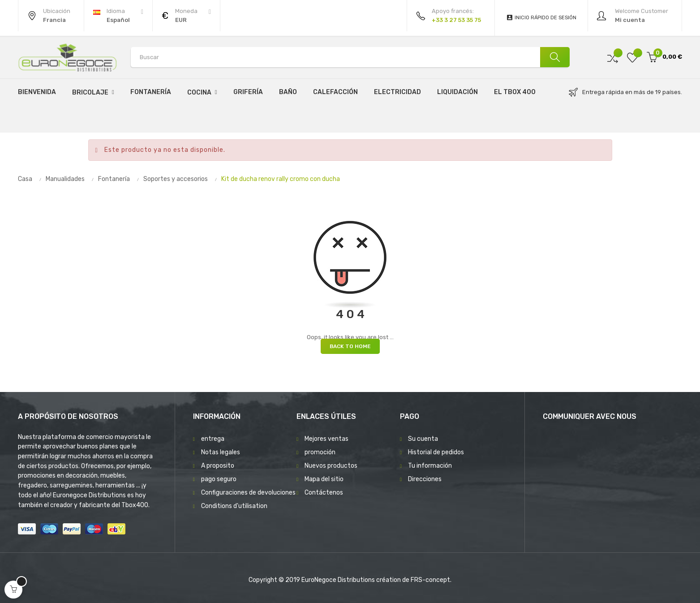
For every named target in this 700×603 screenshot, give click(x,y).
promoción (320, 452)
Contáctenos (324, 493)
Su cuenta (423, 439)
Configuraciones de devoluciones (248, 493)
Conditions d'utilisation (234, 506)
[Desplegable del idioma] (118, 16)
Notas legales (221, 452)
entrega (213, 439)
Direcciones (425, 479)
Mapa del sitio (324, 479)
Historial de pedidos (436, 452)
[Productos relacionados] (186, 16)
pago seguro (219, 479)
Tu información (430, 466)
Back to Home (350, 346)
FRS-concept (430, 580)
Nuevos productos (331, 466)
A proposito (218, 466)
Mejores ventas (326, 439)
